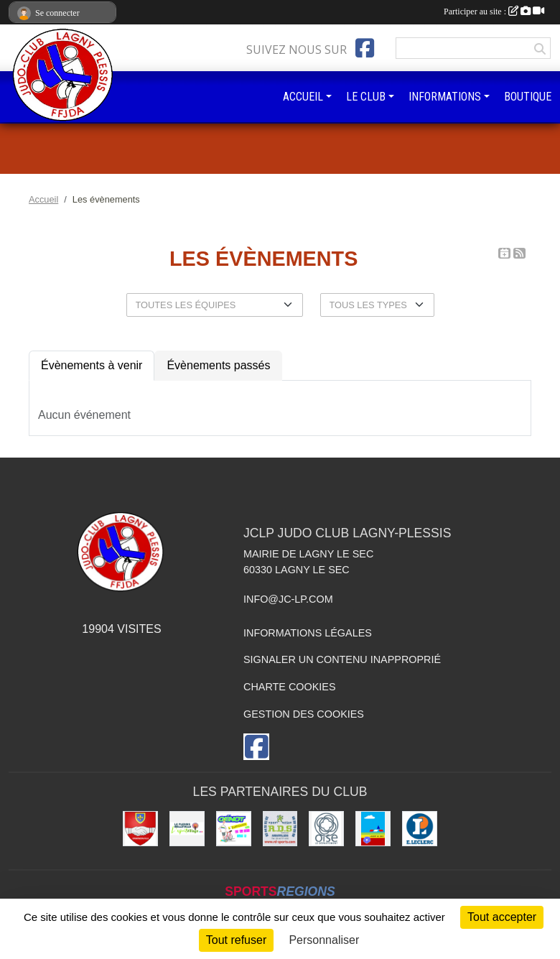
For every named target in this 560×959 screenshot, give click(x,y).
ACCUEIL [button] (303, 97)
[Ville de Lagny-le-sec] (373, 829)
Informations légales (308, 633)
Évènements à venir (92, 365)
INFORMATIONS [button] (445, 97)
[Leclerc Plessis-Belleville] (420, 829)
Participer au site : (494, 11)
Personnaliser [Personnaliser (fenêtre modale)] (324, 940)
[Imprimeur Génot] (234, 829)
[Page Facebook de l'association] (365, 48)
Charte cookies (289, 687)
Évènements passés (218, 365)
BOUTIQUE (528, 97)
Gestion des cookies (304, 714)
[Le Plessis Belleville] (187, 829)
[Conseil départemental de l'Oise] (326, 829)
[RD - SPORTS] (280, 829)
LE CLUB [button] (366, 97)
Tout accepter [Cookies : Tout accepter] (502, 917)
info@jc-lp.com (288, 599)
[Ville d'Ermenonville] (140, 829)
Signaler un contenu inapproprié (342, 659)
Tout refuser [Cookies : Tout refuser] (236, 940)
